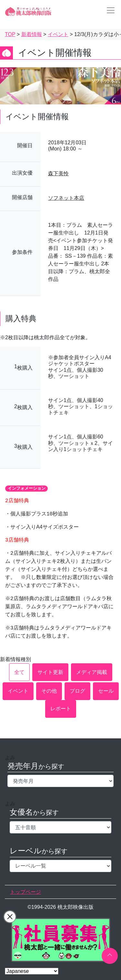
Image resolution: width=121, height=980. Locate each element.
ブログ (77, 691)
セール (106, 691)
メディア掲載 (92, 672)
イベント (18, 691)
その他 (49, 691)
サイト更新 (50, 672)
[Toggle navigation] (109, 10)
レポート (61, 709)
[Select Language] (32, 971)
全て (19, 672)
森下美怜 (58, 173)
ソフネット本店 (66, 198)
